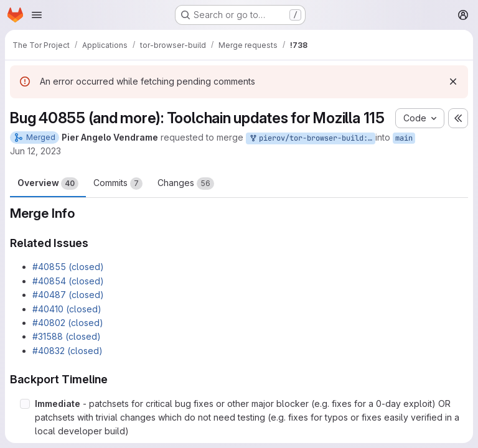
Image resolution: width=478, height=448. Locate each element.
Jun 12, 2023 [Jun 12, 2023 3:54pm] (35, 151)
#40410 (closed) (67, 309)
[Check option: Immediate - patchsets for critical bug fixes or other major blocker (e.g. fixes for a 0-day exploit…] (25, 404)
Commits (118, 184)
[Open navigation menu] (37, 15)
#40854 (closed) (68, 281)
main (404, 138)
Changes (186, 184)
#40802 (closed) (68, 323)
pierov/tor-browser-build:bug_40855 (312, 138)
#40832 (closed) (68, 351)
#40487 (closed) (68, 295)
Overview (48, 184)
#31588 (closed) (67, 336)
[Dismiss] (453, 82)
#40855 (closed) (68, 267)
